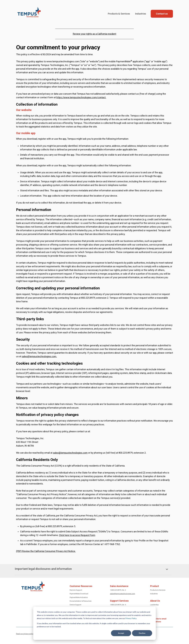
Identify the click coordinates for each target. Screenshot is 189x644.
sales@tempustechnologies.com (39, 356)
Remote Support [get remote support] (76, 590)
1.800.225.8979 (116, 590)
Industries (141, 14)
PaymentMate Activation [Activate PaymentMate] (79, 597)
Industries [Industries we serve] (154, 594)
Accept (121, 633)
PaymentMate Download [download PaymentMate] (79, 594)
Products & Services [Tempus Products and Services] (158, 590)
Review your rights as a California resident (94, 34)
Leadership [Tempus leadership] (154, 605)
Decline (142, 633)
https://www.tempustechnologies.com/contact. (81, 97)
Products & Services (119, 14)
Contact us (162, 14)
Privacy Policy (131, 618)
